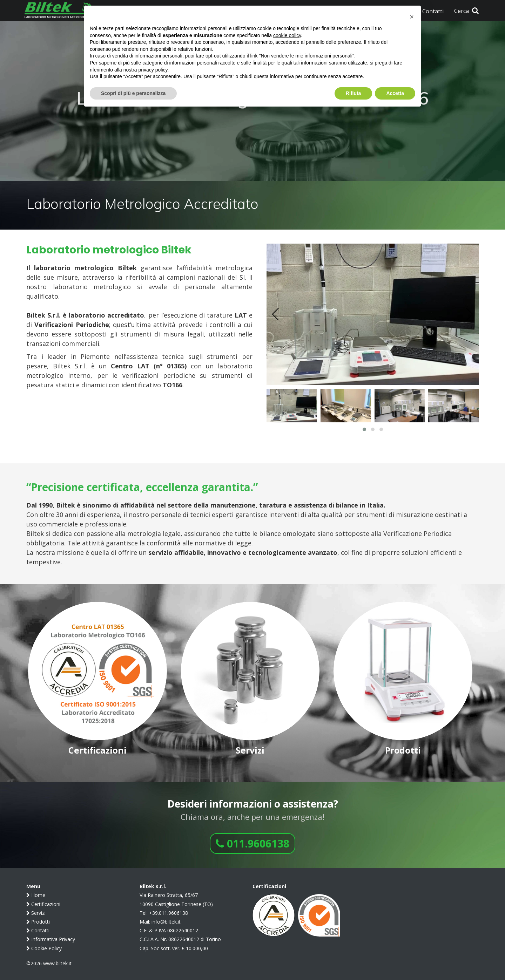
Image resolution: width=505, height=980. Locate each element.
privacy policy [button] (153, 70)
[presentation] (276, 314)
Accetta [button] (395, 93)
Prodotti (38, 922)
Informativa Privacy (51, 939)
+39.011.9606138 (169, 913)
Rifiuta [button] (353, 93)
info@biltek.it (166, 922)
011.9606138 (252, 843)
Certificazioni (43, 904)
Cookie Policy (44, 948)
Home (36, 895)
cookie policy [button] (287, 35)
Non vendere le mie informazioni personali (306, 56)
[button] (364, 429)
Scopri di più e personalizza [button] (133, 93)
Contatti (38, 930)
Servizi (36, 913)
